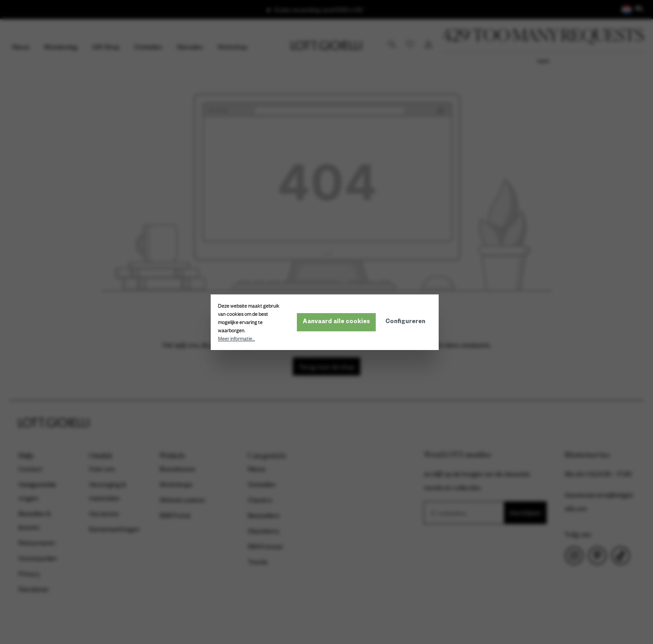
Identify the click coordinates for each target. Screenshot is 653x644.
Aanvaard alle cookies (338, 322)
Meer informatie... (238, 339)
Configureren (407, 322)
